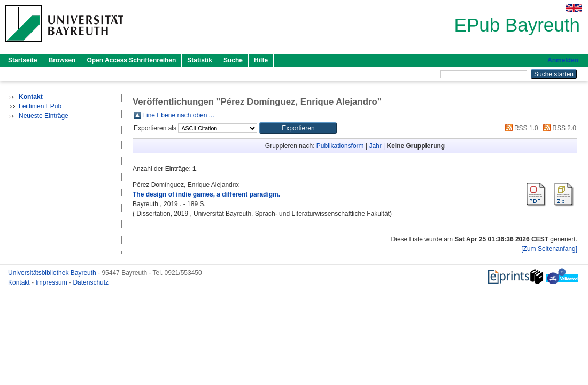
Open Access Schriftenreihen (131, 60)
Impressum (52, 282)
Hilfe (261, 60)
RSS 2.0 (558, 128)
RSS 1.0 (520, 128)
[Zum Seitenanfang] (549, 249)
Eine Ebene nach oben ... (178, 115)
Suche (233, 60)
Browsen (62, 60)
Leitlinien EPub (40, 106)
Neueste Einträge (44, 116)
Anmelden (563, 60)
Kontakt (20, 282)
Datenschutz (91, 282)
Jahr (375, 146)
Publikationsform (340, 146)
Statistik (200, 60)
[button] (298, 128)
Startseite (23, 60)
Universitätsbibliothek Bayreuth (53, 273)
